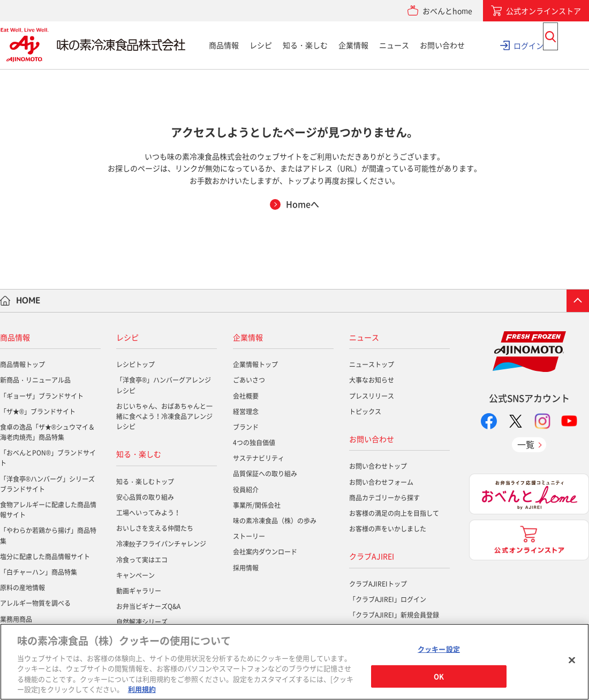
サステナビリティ (259, 458)
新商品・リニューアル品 (35, 380)
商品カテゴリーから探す (384, 498)
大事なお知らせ (372, 380)
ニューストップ (372, 364)
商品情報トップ (22, 364)
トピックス (365, 412)
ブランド (246, 427)
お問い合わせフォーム (381, 482)
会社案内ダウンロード (265, 552)
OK (439, 676)
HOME (28, 300)
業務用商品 (16, 619)
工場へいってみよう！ (148, 513)
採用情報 (246, 568)
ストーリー (249, 536)
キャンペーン (135, 575)
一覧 (526, 444)
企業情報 (353, 45)
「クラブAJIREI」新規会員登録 (394, 615)
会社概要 (246, 396)
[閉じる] (572, 660)
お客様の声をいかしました (388, 529)
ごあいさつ (249, 380)
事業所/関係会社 (257, 505)
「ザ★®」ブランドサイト (38, 412)
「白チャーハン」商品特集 (39, 572)
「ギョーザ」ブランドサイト (42, 396)
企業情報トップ (255, 364)
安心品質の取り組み (145, 497)
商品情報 (224, 45)
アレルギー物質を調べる (35, 603)
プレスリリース (372, 396)
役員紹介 (246, 490)
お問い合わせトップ (378, 466)
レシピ (261, 45)
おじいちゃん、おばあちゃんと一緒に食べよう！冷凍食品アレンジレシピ (164, 416)
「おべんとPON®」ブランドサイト (48, 458)
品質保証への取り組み (265, 474)
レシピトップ (135, 364)
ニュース (394, 45)
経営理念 (246, 412)
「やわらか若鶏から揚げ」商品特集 (48, 535)
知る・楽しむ (305, 45)
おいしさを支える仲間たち (155, 528)
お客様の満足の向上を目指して (394, 513)
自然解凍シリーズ (142, 622)
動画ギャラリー (139, 591)
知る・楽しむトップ (145, 482)
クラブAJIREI (372, 556)
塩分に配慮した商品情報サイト (45, 557)
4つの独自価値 (254, 443)
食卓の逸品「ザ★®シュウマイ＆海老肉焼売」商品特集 (47, 432)
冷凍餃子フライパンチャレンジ (161, 544)
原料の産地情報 (22, 588)
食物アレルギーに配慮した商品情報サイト (48, 510)
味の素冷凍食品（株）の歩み (275, 521)
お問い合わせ (442, 45)
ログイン (528, 45)
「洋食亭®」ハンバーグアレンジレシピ (164, 385)
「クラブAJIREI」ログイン (388, 599)
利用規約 (142, 689)
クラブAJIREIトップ (378, 584)
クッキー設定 (439, 649)
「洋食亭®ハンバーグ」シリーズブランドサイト (47, 484)
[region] (294, 662)
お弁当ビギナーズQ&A (148, 606)
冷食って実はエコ (142, 560)
